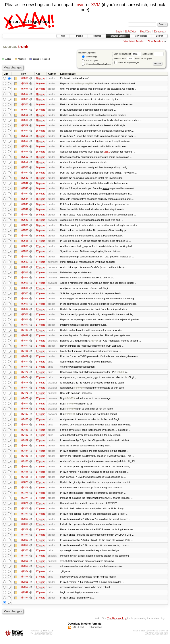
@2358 (25, 555)
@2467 (25, 417)
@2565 (25, 94)
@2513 (25, 264)
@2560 (25, 121)
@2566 (25, 89)
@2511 (25, 269)
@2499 (25, 327)
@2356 (25, 566)
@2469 (25, 407)
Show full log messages (127, 62)
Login (119, 31)
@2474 (25, 380)
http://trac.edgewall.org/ (156, 638)
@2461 (25, 433)
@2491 (25, 354)
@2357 (25, 560)
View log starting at (128, 54)
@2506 (25, 290)
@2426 (25, 481)
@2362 (25, 534)
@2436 (25, 476)
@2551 (25, 163)
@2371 (25, 507)
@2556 (25, 136)
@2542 (25, 211)
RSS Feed (78, 632)
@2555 (25, 142)
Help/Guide (131, 31)
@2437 (25, 470)
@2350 (25, 592)
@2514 (25, 258)
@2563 (25, 105)
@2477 (25, 370)
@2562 (25, 110)
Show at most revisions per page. (133, 59)
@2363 (25, 529)
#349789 (119, 375)
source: (10, 46)
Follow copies (90, 61)
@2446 (25, 449)
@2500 (25, 322)
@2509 (25, 280)
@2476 (25, 375)
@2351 (25, 587)
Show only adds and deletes (96, 64)
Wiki (63, 36)
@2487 (25, 359)
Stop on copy (89, 57)
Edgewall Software (43, 638)
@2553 (25, 152)
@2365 (25, 523)
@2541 (25, 216)
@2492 (25, 348)
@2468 (25, 412)
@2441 (25, 460)
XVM (96, 5)
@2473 (25, 385)
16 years (41, 78)
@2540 (25, 221)
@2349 (25, 597)
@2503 (25, 306)
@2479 (25, 364)
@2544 (25, 200)
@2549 (25, 174)
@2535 (25, 248)
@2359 (25, 550)
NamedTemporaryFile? (82, 83)
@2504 (25, 301)
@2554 (25, 147)
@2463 (25, 428)
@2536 (25, 242)
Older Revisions (156, 41)
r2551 (107, 152)
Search (159, 36)
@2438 (25, 465)
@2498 (25, 332)
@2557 (25, 131)
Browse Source (118, 36)
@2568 (25, 78)
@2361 (25, 539)
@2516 (25, 253)
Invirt (80, 5)
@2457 (25, 444)
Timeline (78, 36)
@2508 (25, 285)
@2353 (25, 582)
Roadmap (97, 36)
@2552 (25, 158)
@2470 (25, 401)
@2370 (25, 513)
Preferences (160, 31)
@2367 (25, 518)
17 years (41, 242)
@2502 (25, 311)
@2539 (25, 227)
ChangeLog (96, 632)
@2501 (25, 317)
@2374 (25, 502)
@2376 (25, 497)
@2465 (25, 423)
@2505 (25, 295)
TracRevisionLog (117, 623)
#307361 (95, 343)
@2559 (25, 126)
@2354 (25, 576)
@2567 (25, 83)
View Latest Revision (134, 41)
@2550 (25, 168)
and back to (153, 54)
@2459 (25, 438)
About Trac (145, 31)
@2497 (25, 338)
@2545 (25, 195)
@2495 (25, 343)
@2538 (25, 232)
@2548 (25, 179)
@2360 (25, 544)
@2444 (25, 454)
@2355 (25, 571)
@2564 (25, 99)
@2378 (25, 486)
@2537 (25, 237)
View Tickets (141, 36)
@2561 (25, 115)
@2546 (25, 189)
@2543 (25, 205)
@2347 (25, 603)
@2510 (25, 274)
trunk (23, 46)
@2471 (25, 396)
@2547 (25, 184)
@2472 (25, 391)
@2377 (25, 491)
